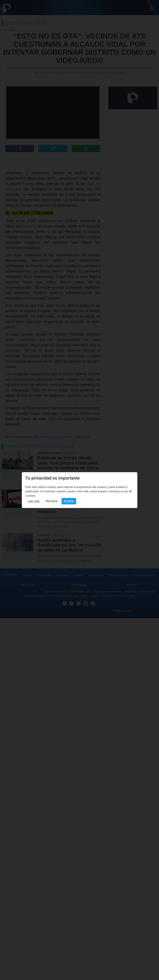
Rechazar (52, 501)
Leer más (34, 501)
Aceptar (69, 501)
